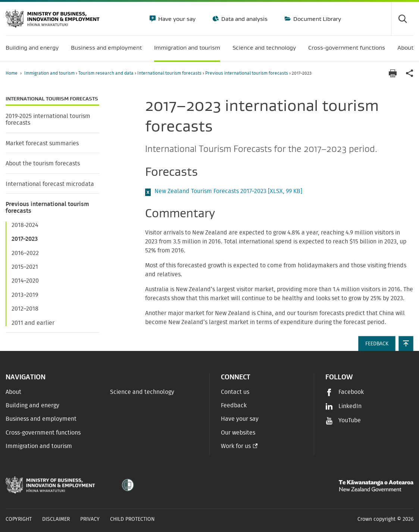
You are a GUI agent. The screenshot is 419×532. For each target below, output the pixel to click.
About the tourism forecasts (43, 164)
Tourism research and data (107, 73)
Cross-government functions (43, 433)
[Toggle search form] (402, 19)
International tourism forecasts (170, 73)
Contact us (235, 392)
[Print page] (393, 73)
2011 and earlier (33, 323)
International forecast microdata (50, 184)
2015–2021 (25, 267)
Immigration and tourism (50, 73)
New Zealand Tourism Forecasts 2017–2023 (228, 191)
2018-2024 (25, 225)
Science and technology (142, 392)
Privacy (90, 519)
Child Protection (132, 519)
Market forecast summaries (42, 143)
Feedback (234, 405)
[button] (406, 343)
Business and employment (41, 419)
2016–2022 (25, 253)
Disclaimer (56, 519)
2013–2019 (25, 295)
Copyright (19, 519)
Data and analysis (244, 19)
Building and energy (32, 405)
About (13, 392)
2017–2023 (25, 239)
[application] (410, 73)
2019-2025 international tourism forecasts (48, 119)
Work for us (236, 446)
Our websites (238, 433)
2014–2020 (25, 281)
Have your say (176, 19)
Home (12, 73)
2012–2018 (25, 309)
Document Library (316, 19)
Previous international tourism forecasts (247, 73)
